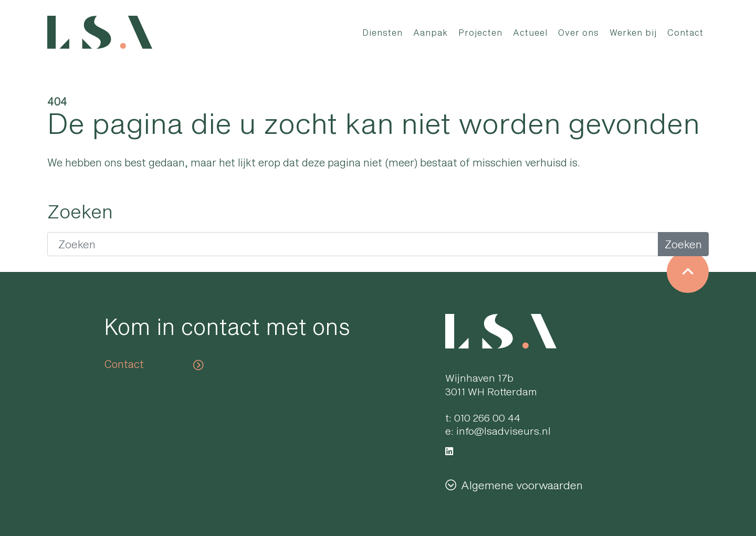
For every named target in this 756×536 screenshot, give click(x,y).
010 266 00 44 (487, 418)
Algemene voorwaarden (522, 485)
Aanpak (430, 32)
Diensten (382, 32)
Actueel (530, 32)
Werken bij (633, 32)
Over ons (579, 32)
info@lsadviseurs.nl (503, 431)
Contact (685, 32)
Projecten (480, 32)
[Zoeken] (353, 244)
